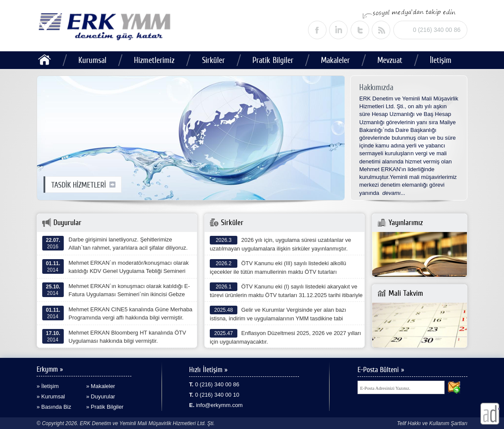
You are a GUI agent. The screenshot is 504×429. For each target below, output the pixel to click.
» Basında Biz (54, 407)
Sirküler (213, 60)
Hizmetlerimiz (154, 60)
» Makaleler (101, 386)
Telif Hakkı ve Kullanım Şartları (432, 423)
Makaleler (335, 60)
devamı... (394, 193)
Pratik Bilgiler (273, 60)
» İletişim (48, 386)
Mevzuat (390, 60)
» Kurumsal (51, 396)
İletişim (441, 60)
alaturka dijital (490, 414)
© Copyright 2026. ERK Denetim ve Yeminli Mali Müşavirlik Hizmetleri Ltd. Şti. (126, 423)
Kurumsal (92, 60)
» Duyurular (101, 396)
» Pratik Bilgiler (105, 407)
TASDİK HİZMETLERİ (83, 185)
